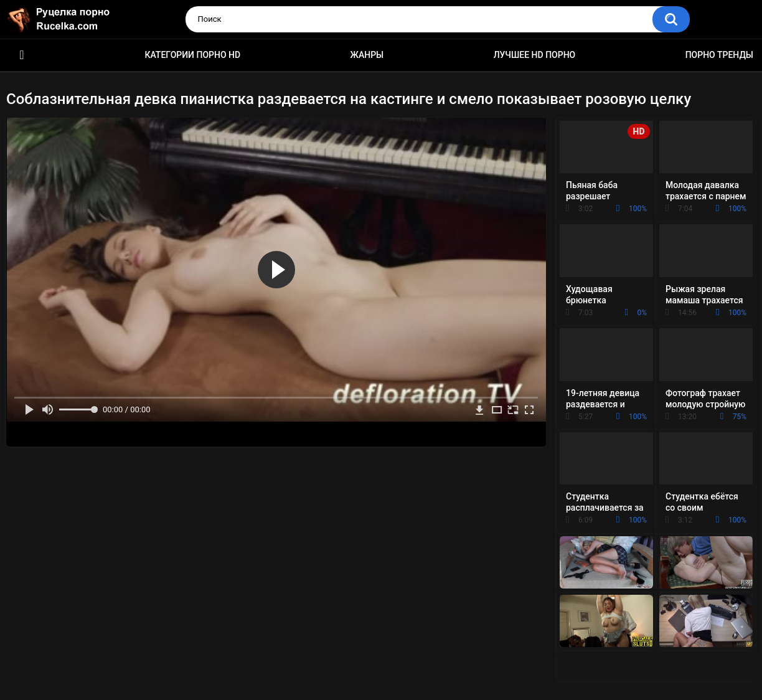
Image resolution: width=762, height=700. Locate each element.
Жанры (367, 55)
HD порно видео (22, 55)
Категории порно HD (192, 55)
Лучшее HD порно (535, 55)
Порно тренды (719, 55)
